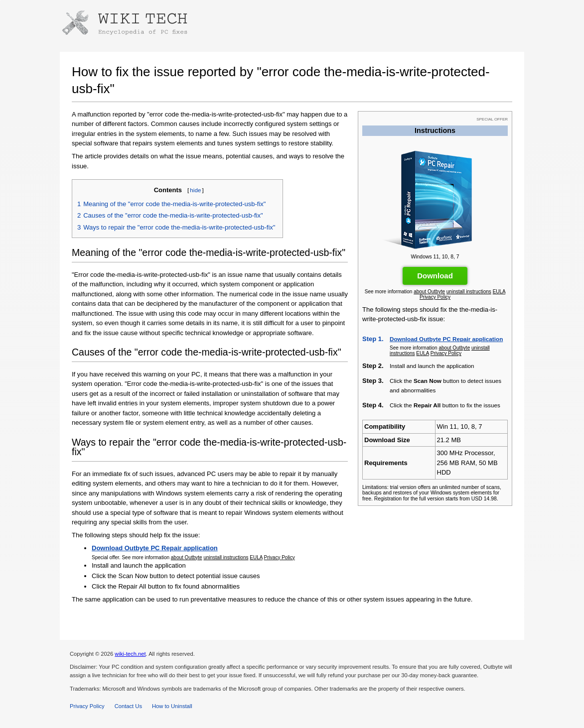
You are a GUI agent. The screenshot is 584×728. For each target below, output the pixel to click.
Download (435, 276)
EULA (499, 292)
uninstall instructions (469, 292)
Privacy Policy (435, 297)
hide (195, 190)
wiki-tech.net (130, 654)
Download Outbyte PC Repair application (446, 339)
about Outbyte (429, 292)
